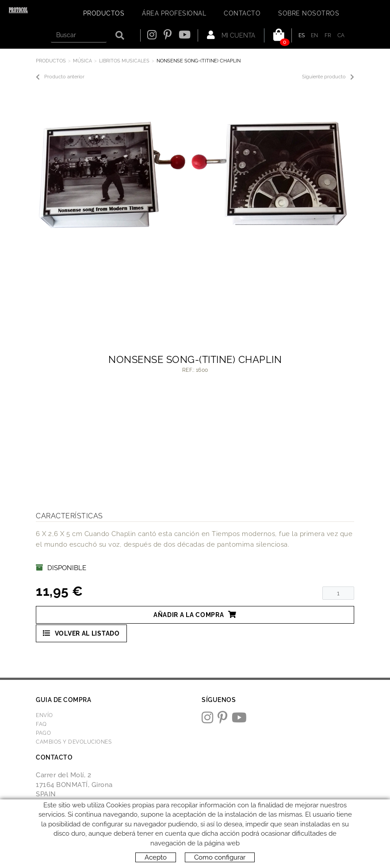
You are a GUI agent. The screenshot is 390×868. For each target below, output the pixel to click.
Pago (43, 733)
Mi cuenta (231, 35)
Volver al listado (81, 633)
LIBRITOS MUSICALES (124, 61)
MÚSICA (82, 61)
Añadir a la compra (195, 615)
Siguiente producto (328, 77)
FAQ (41, 724)
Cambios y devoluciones (74, 742)
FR (328, 35)
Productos (51, 61)
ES (302, 35)
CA (341, 35)
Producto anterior (60, 77)
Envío (44, 715)
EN (315, 35)
